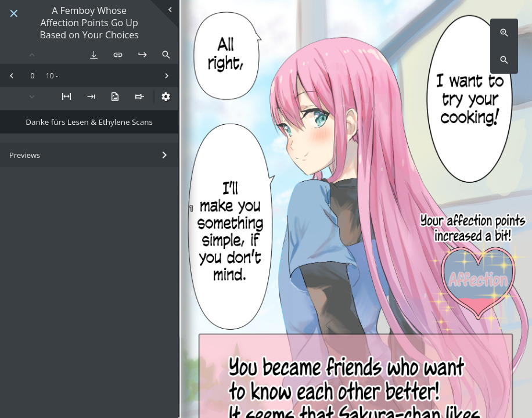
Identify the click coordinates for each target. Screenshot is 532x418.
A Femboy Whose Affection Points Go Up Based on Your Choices (89, 23)
